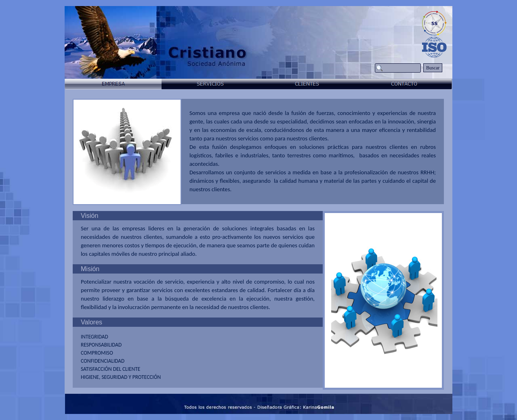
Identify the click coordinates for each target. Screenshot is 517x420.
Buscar (433, 68)
